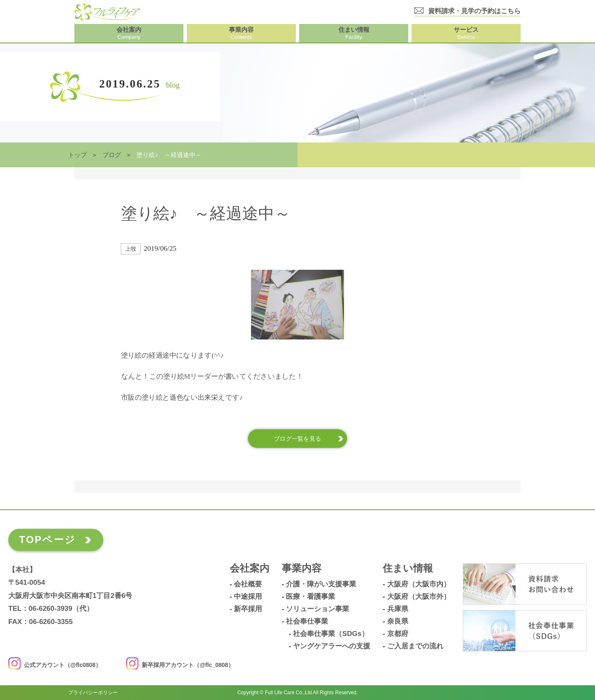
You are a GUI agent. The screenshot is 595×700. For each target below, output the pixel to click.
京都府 (398, 634)
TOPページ (47, 540)
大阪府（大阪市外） (419, 597)
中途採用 (248, 597)
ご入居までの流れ (415, 646)
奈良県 (398, 622)
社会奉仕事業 (307, 622)
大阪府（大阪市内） (419, 584)
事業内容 (302, 568)
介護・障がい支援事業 (321, 584)
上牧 (131, 249)
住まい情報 (408, 568)
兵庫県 (398, 609)
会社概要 (248, 584)
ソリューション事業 (318, 609)
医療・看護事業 (311, 597)
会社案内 (250, 568)
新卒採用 (248, 609)
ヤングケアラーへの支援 (332, 646)
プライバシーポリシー (93, 693)
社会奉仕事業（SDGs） (331, 634)
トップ (77, 155)
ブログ (112, 155)
